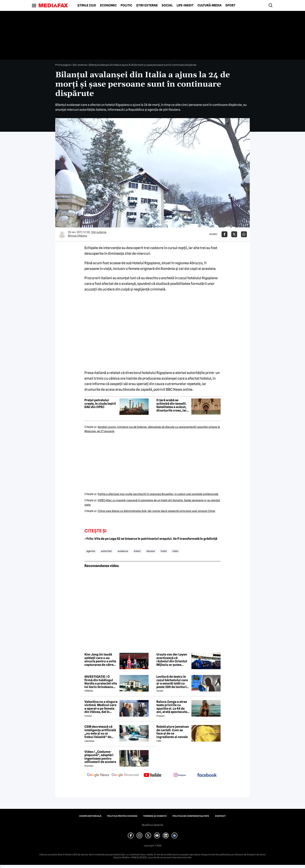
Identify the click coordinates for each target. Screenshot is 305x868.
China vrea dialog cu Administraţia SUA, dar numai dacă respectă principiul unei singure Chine (156, 511)
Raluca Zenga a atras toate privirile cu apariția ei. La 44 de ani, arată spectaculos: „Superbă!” (173, 707)
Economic (108, 5)
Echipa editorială (90, 816)
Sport (230, 5)
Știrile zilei (87, 5)
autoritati (106, 551)
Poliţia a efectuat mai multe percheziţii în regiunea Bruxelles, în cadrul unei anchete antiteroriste (158, 494)
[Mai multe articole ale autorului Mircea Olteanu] (62, 234)
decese (151, 551)
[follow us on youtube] (152, 775)
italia (175, 551)
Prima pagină (63, 65)
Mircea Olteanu (78, 236)
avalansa (123, 551)
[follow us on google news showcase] (125, 775)
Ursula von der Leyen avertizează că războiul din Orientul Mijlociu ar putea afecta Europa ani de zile (172, 660)
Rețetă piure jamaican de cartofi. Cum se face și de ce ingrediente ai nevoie (173, 732)
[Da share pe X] (234, 234)
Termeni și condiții (155, 816)
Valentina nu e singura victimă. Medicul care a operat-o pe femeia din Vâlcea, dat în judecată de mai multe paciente (101, 707)
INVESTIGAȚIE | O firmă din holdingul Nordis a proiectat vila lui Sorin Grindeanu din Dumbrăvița (101, 682)
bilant (137, 551)
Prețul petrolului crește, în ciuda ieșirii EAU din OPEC (100, 404)
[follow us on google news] (98, 775)
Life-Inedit (185, 5)
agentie (91, 551)
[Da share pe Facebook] (224, 234)
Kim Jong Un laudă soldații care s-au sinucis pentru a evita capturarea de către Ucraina (100, 660)
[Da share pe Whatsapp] (244, 234)
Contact (220, 816)
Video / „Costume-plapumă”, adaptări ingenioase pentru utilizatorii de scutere (100, 757)
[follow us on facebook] (207, 775)
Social (167, 5)
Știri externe (147, 5)
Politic (126, 5)
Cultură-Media (209, 5)
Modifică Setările (152, 825)
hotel (164, 551)
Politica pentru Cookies (122, 816)
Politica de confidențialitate (191, 816)
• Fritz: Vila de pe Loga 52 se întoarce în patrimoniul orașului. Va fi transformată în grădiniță (151, 539)
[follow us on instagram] (180, 775)
